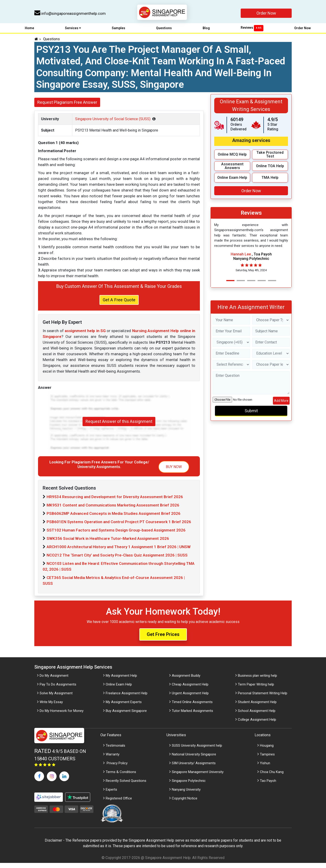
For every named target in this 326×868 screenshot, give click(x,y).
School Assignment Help (257, 716)
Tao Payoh (268, 786)
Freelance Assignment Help (127, 698)
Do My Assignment (54, 681)
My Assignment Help (121, 681)
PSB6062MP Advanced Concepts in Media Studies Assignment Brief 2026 (113, 519)
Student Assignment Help (257, 707)
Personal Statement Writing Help (263, 698)
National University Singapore (194, 759)
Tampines (267, 759)
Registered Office (119, 803)
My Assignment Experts (124, 707)
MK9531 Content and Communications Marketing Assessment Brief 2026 (113, 510)
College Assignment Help (257, 725)
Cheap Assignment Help (190, 689)
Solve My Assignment (56, 698)
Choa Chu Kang (272, 777)
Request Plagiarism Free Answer (67, 105)
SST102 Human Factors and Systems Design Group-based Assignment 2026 (116, 535)
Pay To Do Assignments (58, 689)
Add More (281, 403)
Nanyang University (186, 795)
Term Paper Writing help (256, 689)
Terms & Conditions (121, 777)
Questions (164, 31)
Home (29, 31)
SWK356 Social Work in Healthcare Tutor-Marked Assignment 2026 (108, 544)
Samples (118, 31)
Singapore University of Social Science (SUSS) (113, 122)
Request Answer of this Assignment (119, 426)
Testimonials (115, 751)
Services (73, 31)
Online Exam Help (119, 689)
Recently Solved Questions (126, 786)
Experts (111, 795)
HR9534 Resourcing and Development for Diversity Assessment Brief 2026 (115, 502)
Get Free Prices (163, 639)
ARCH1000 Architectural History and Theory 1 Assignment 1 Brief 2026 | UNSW (119, 552)
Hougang (267, 751)
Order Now (266, 13)
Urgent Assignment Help (190, 698)
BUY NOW (174, 472)
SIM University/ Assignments (194, 768)
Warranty (113, 759)
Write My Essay (51, 707)
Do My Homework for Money (62, 716)
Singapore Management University (198, 777)
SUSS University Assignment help (197, 751)
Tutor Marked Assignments (192, 716)
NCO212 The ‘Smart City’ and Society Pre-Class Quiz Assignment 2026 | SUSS (117, 560)
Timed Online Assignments (192, 707)
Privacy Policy (117, 768)
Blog (206, 31)
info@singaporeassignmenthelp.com (70, 13)
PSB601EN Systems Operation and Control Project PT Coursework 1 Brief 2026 (119, 527)
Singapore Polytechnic (189, 786)
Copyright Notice (185, 803)
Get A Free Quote (119, 304)
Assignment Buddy (186, 681)
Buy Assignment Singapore (126, 716)
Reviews (252, 30)
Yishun (265, 768)
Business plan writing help (257, 681)
